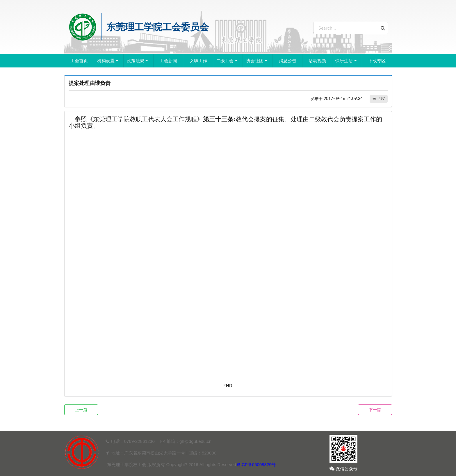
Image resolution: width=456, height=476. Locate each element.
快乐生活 (347, 60)
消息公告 (288, 60)
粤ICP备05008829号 (256, 465)
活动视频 (317, 60)
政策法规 (138, 60)
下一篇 (375, 410)
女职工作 (198, 60)
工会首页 (79, 60)
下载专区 (377, 60)
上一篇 (81, 410)
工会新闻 (168, 60)
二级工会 (227, 60)
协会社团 (257, 60)
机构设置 (108, 60)
